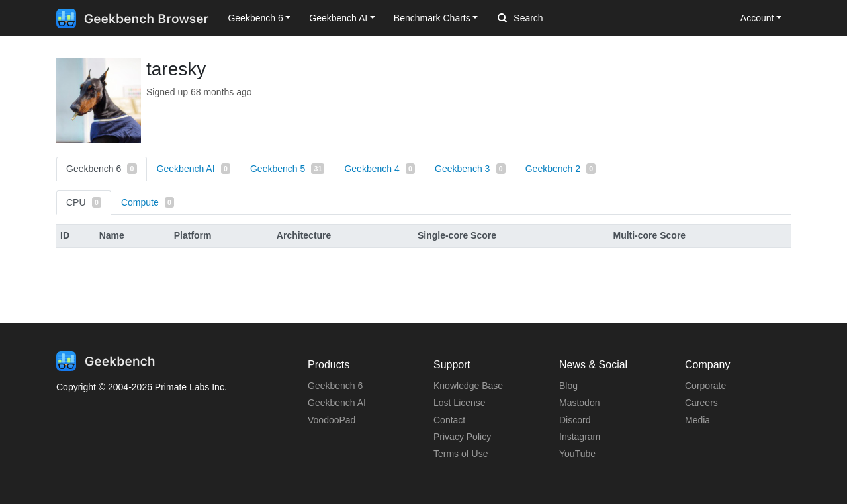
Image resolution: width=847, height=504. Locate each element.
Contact (449, 420)
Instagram (580, 437)
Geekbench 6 (102, 169)
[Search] (567, 19)
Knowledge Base (468, 386)
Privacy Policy (462, 437)
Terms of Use (461, 454)
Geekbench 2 (561, 169)
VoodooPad (332, 420)
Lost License (460, 403)
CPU (84, 202)
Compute (148, 202)
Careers (701, 403)
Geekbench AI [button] (338, 18)
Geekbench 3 (470, 169)
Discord (575, 420)
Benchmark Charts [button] (432, 18)
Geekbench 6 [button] (255, 18)
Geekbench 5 (287, 169)
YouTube (577, 454)
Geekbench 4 (379, 169)
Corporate (705, 386)
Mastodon (579, 403)
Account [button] (757, 18)
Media (697, 420)
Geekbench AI (194, 169)
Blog (568, 386)
